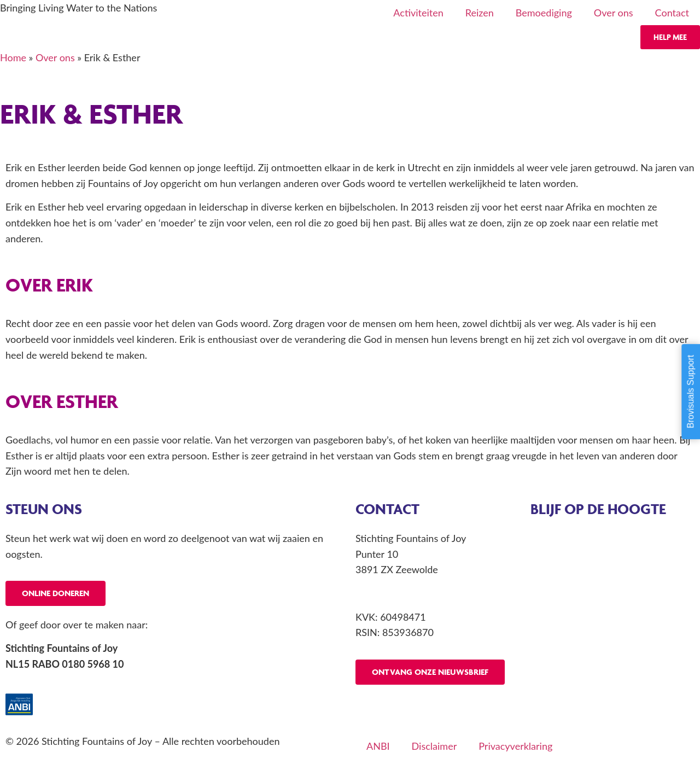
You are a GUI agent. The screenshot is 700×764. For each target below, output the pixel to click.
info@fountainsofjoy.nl (404, 593)
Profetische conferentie (581, 601)
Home (13, 57)
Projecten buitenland (575, 617)
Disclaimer (434, 746)
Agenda (547, 538)
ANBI (378, 746)
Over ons (614, 13)
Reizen (480, 13)
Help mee (670, 37)
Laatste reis (555, 569)
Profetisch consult (569, 585)
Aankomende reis (568, 554)
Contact (672, 13)
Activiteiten (418, 13)
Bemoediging (544, 13)
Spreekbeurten (562, 632)
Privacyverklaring (515, 746)
